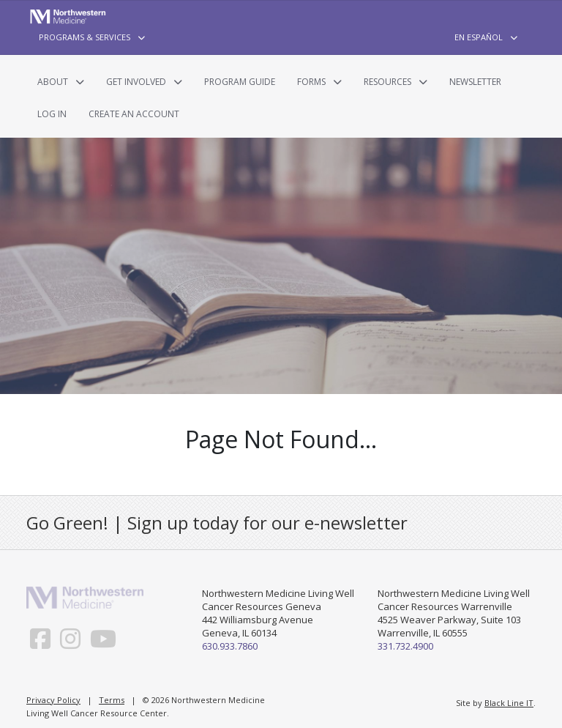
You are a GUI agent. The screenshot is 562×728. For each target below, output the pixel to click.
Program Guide (240, 82)
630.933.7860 (230, 646)
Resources (387, 82)
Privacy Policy (53, 700)
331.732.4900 (405, 646)
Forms (311, 82)
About (53, 82)
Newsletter (475, 82)
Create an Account (134, 114)
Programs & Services (85, 37)
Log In (52, 114)
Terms (112, 700)
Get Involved (136, 82)
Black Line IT (509, 703)
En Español (479, 37)
